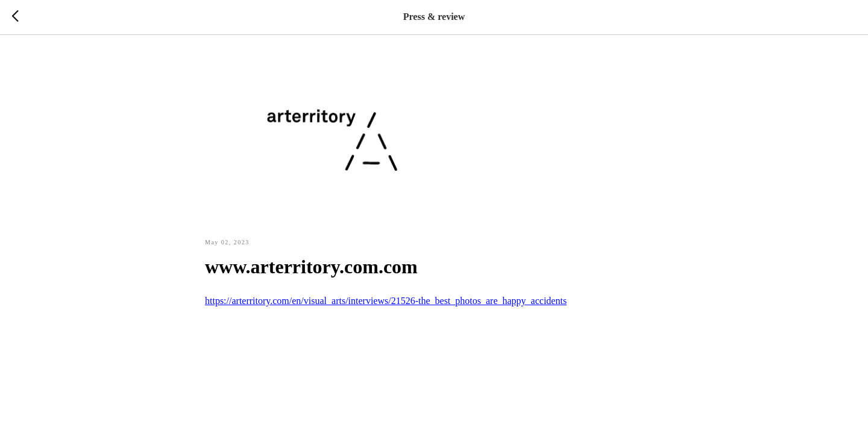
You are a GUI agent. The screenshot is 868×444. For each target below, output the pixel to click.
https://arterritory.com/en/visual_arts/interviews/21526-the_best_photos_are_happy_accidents (386, 301)
